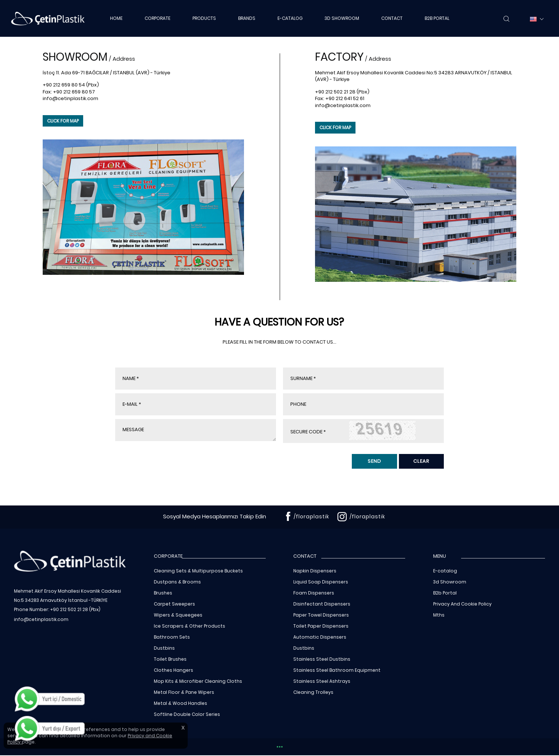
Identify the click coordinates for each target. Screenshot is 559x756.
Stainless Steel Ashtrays (322, 681)
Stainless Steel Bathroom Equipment (337, 670)
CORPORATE (158, 18)
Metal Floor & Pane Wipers (184, 692)
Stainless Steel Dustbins (322, 659)
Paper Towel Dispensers (321, 615)
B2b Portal (445, 593)
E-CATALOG (290, 18)
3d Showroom (450, 582)
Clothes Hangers (174, 670)
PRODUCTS (204, 18)
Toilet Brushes (170, 659)
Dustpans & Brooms (177, 582)
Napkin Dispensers (315, 571)
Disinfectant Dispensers (322, 604)
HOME (116, 18)
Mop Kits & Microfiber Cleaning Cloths (198, 681)
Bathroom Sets (172, 637)
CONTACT (392, 18)
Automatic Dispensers (320, 637)
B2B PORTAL (437, 18)
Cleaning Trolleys (313, 692)
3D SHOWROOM (342, 18)
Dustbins (164, 648)
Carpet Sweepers (174, 604)
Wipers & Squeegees (178, 615)
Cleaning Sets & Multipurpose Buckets (198, 571)
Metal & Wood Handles (181, 703)
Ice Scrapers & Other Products (190, 626)
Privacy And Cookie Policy (462, 604)
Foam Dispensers (314, 593)
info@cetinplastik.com (70, 98)
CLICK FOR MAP (63, 121)
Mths (439, 615)
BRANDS (247, 18)
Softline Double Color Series (187, 714)
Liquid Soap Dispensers (321, 582)
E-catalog (445, 571)
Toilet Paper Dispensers (321, 626)
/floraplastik (312, 517)
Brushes (163, 593)
